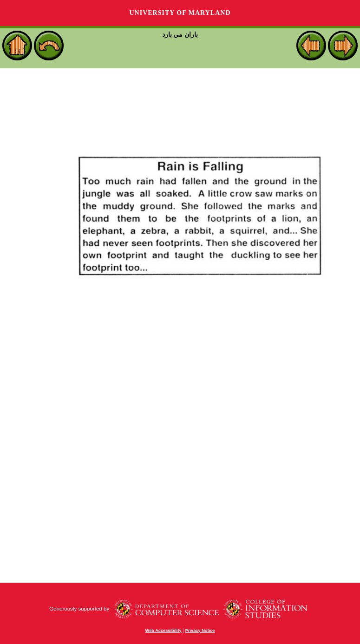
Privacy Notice (200, 631)
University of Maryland (180, 13)
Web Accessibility (164, 631)
